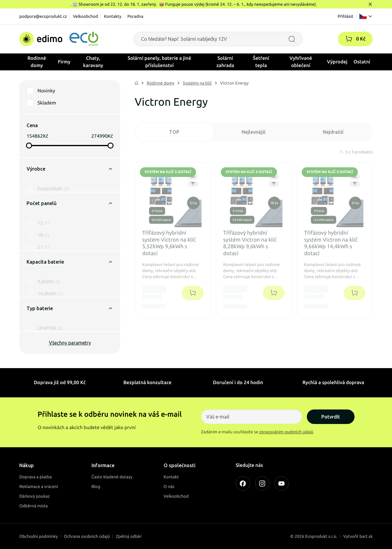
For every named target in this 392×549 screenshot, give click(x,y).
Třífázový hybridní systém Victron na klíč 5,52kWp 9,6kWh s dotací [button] (169, 243)
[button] (349, 39)
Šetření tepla (261, 62)
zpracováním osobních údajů (286, 432)
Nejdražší (333, 132)
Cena (32, 125)
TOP (174, 132)
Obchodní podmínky (39, 536)
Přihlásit (345, 16)
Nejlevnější (254, 132)
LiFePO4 (50, 320)
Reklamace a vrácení (39, 486)
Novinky (46, 91)
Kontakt (171, 477)
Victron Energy (234, 83)
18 (43, 227)
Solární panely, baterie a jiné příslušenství (159, 62)
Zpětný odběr (129, 536)
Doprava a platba (36, 477)
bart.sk (366, 536)
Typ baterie (70, 308)
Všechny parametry (70, 343)
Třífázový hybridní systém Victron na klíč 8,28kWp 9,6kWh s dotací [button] (250, 243)
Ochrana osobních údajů (87, 536)
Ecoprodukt (53, 181)
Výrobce (70, 169)
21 (43, 239)
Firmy (64, 62)
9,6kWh (49, 274)
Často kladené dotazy (112, 477)
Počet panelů (70, 203)
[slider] (29, 146)
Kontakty (113, 16)
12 (43, 215)
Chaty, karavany (93, 62)
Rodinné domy (37, 62)
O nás (169, 486)
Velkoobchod (85, 16)
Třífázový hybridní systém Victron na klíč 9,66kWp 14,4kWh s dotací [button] (331, 243)
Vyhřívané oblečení (301, 62)
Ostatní (362, 62)
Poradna (135, 16)
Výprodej (337, 62)
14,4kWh (50, 286)
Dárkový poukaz (35, 496)
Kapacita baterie (70, 262)
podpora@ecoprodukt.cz (43, 16)
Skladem (47, 103)
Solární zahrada (225, 62)
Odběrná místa (34, 506)
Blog (96, 486)
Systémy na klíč (197, 83)
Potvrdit (331, 417)
